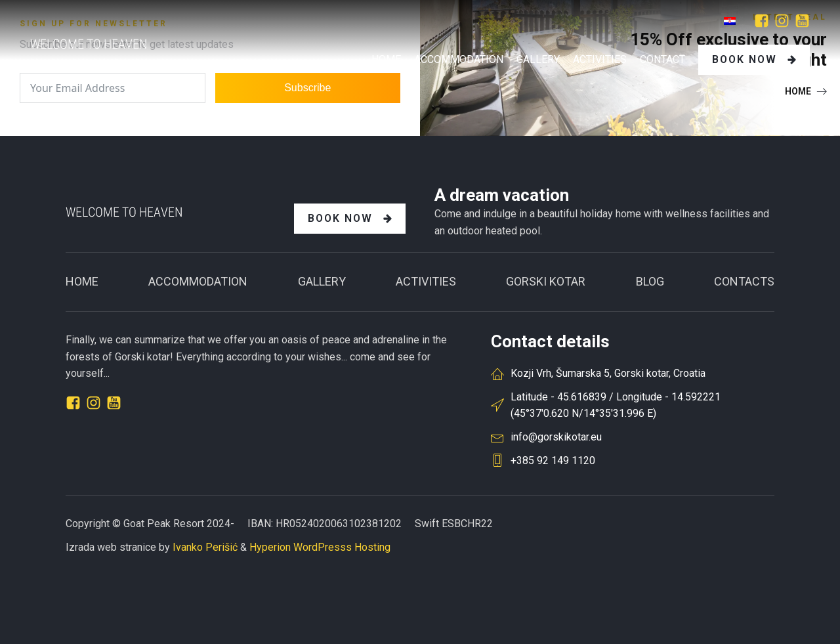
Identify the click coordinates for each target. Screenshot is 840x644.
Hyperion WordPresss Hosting (320, 547)
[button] (806, 91)
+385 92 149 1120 (553, 461)
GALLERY (538, 59)
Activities (600, 59)
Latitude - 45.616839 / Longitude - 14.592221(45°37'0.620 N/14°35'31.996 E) (616, 405)
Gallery (322, 281)
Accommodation (459, 59)
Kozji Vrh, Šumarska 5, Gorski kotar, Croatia (608, 373)
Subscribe (307, 88)
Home (386, 59)
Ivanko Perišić (205, 547)
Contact (662, 59)
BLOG (650, 281)
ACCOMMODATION (198, 281)
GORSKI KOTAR (546, 281)
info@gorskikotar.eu (556, 437)
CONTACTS (744, 281)
